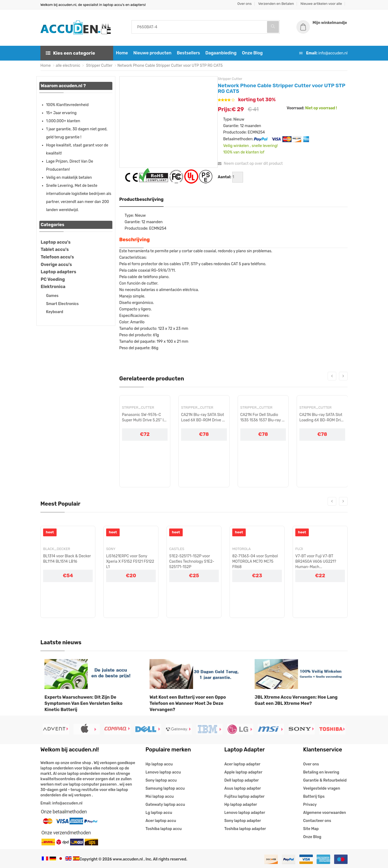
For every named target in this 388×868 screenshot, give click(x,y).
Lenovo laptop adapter (245, 813)
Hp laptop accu (159, 764)
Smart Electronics (62, 304)
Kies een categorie (70, 53)
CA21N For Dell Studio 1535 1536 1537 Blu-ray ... (263, 417)
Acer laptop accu (161, 821)
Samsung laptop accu (165, 788)
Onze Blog (252, 53)
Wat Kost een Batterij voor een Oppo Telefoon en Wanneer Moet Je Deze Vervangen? (188, 703)
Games (52, 296)
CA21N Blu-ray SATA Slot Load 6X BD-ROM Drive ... (203, 417)
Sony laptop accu (161, 780)
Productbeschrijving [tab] (142, 199)
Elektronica (53, 287)
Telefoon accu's (57, 257)
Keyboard (55, 312)
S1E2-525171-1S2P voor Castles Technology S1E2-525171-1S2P (192, 561)
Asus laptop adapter (243, 788)
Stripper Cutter (99, 66)
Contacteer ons (317, 821)
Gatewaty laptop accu (165, 805)
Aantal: (224, 177)
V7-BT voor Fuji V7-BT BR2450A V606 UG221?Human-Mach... (316, 561)
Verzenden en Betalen (276, 4)
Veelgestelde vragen (322, 788)
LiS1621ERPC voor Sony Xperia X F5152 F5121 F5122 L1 (130, 561)
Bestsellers (188, 53)
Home (122, 53)
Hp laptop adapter (241, 805)
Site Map (311, 829)
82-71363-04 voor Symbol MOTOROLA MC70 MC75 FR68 (255, 561)
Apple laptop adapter (243, 772)
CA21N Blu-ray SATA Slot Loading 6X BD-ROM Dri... (321, 417)
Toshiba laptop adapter (245, 829)
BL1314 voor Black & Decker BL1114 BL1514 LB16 (67, 559)
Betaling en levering (321, 772)
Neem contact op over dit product (250, 164)
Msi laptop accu (160, 797)
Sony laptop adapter (243, 821)
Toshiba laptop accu (164, 829)
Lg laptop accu (159, 813)
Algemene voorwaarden (325, 813)
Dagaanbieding (221, 53)
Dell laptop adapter (242, 780)
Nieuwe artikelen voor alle (321, 4)
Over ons (245, 4)
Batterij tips (314, 797)
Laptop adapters (58, 272)
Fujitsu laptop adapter (245, 797)
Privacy (310, 805)
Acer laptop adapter (242, 764)
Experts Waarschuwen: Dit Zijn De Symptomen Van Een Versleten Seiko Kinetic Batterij (84, 703)
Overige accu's (56, 265)
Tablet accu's (55, 249)
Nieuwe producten (152, 53)
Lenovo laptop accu (163, 772)
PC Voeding (53, 279)
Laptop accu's (56, 242)
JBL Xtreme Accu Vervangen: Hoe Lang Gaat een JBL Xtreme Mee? (296, 700)
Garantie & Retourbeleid (325, 780)
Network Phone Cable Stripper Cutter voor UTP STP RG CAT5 (170, 66)
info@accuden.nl (333, 53)
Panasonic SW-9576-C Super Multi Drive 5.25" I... (144, 417)
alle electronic (68, 66)
